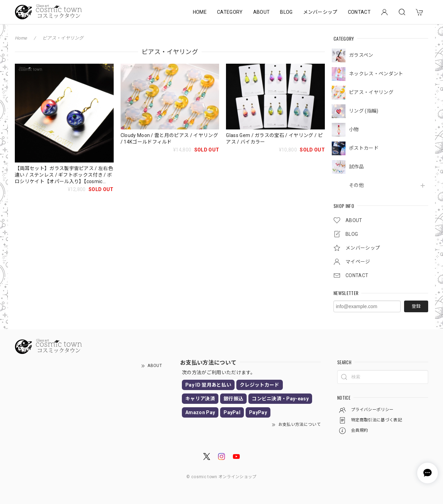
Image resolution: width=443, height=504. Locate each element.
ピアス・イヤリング (371, 92)
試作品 (356, 167)
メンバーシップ (320, 12)
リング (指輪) (364, 111)
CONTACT (359, 12)
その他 (356, 185)
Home (21, 38)
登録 (416, 306)
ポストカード (364, 148)
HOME (200, 12)
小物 (354, 129)
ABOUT (262, 12)
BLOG (286, 12)
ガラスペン (361, 55)
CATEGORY (230, 12)
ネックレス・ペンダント (376, 74)
